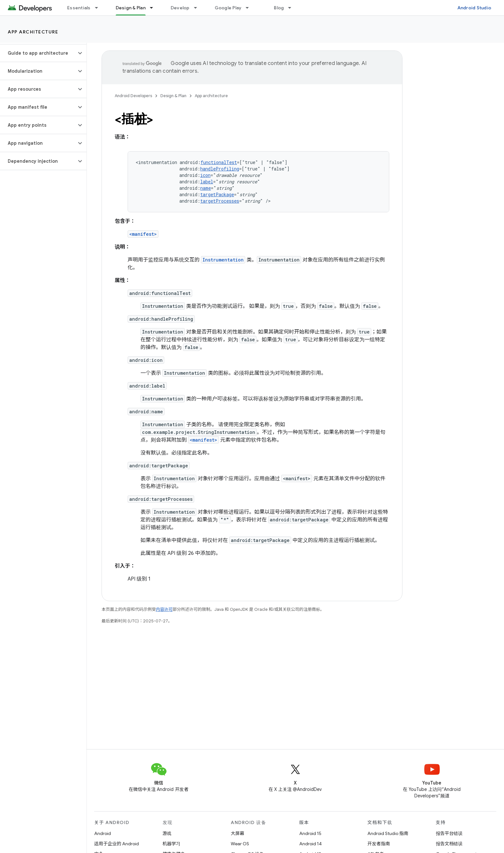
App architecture (33, 32)
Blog (279, 8)
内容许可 (164, 609)
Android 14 (310, 844)
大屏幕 (238, 833)
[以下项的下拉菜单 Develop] (198, 8)
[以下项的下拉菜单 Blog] (292, 8)
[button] (38, 53)
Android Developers (133, 96)
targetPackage (217, 194)
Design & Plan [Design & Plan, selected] (131, 8)
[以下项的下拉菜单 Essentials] (99, 8)
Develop (180, 8)
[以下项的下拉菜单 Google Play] (250, 8)
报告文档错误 (449, 844)
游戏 (167, 833)
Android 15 (310, 833)
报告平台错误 (449, 833)
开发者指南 (379, 844)
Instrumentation (223, 260)
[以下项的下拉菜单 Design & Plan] (154, 8)
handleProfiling (220, 169)
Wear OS (240, 844)
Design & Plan (173, 96)
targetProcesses (220, 201)
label (207, 182)
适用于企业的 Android (117, 844)
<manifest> (143, 234)
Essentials (79, 8)
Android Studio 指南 (388, 833)
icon (205, 175)
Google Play (228, 8)
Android (103, 833)
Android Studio (474, 8)
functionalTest (219, 162)
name (206, 188)
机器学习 (172, 844)
